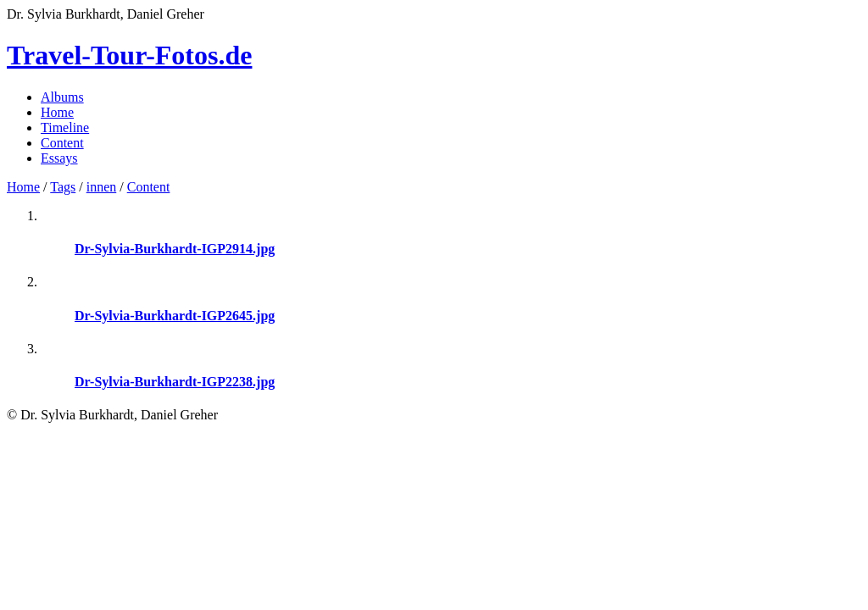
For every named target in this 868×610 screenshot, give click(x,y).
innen (102, 187)
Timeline (65, 128)
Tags (63, 187)
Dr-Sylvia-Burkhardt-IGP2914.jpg (175, 249)
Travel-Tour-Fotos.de (129, 55)
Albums (62, 97)
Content (62, 143)
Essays (59, 158)
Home (57, 112)
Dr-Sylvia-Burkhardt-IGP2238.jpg (175, 382)
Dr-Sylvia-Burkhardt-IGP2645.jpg (175, 316)
